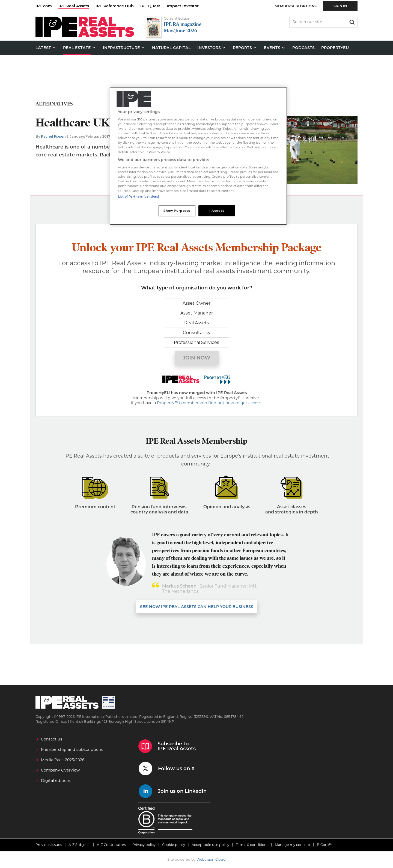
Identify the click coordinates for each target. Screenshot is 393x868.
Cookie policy (174, 845)
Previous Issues (49, 845)
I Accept (217, 211)
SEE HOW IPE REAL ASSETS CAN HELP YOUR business (197, 607)
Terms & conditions (252, 845)
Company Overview (60, 770)
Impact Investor (183, 6)
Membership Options (296, 6)
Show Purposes (177, 211)
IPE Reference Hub (115, 6)
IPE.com (44, 6)
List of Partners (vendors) (139, 196)
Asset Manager (197, 313)
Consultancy (197, 333)
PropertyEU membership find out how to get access (209, 403)
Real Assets (197, 323)
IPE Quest (150, 6)
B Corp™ (325, 845)
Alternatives (54, 104)
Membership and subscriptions (72, 749)
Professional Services (196, 342)
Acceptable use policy (210, 845)
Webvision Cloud (211, 859)
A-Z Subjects (79, 845)
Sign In (340, 6)
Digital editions (56, 781)
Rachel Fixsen (53, 136)
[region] (198, 156)
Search (352, 22)
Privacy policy (144, 845)
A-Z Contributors (111, 845)
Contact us (52, 739)
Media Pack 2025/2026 (63, 760)
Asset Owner (196, 303)
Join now (197, 358)
